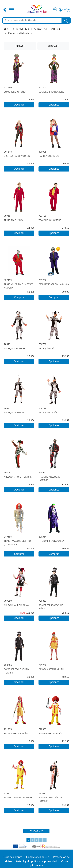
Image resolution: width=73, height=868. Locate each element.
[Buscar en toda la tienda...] (32, 20)
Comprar (19, 297)
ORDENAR (53, 46)
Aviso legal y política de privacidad (36, 861)
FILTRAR (19, 46)
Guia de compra (13, 857)
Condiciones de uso (38, 857)
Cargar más (36, 831)
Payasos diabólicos (20, 33)
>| (45, 840)
